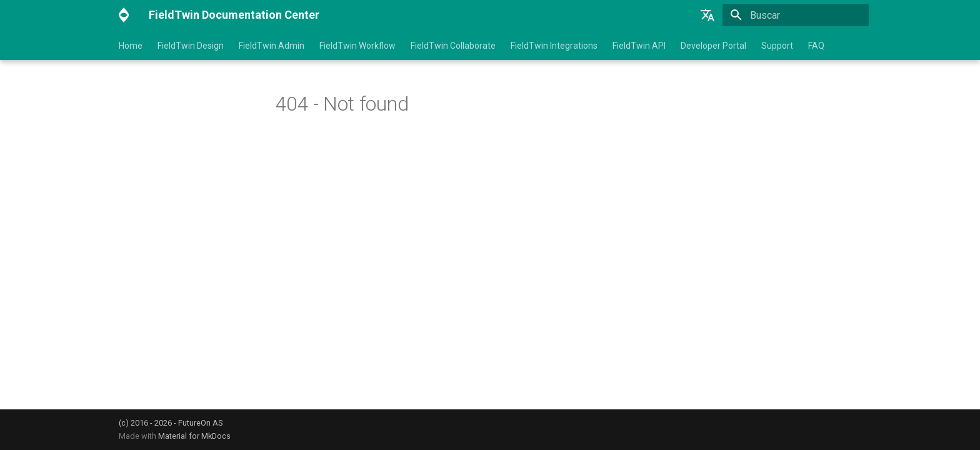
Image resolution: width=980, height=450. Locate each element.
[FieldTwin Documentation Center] (124, 15)
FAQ (816, 46)
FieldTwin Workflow (357, 46)
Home (131, 46)
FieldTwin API (639, 46)
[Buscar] (796, 15)
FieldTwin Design (191, 46)
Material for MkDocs (194, 436)
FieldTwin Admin (272, 46)
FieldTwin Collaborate (453, 46)
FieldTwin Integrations (554, 46)
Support (777, 46)
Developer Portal (713, 46)
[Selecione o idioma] (707, 15)
